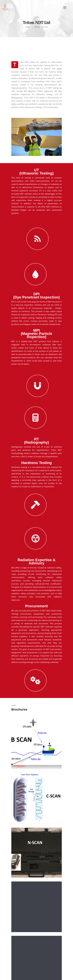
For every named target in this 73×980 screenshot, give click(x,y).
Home (28, 27)
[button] (65, 7)
